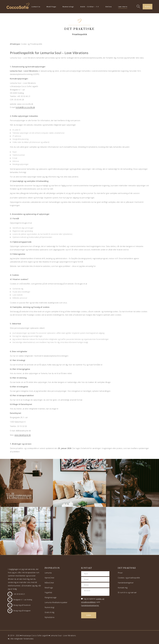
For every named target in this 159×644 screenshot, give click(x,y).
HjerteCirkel (49, 578)
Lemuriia (48, 573)
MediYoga (49, 588)
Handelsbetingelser (126, 583)
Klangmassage (51, 597)
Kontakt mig (123, 588)
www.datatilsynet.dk (23, 435)
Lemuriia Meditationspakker (56, 602)
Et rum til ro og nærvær (127, 592)
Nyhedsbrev (50, 617)
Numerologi (49, 607)
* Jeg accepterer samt (93, 602)
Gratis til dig (49, 612)
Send (89, 615)
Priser (120, 573)
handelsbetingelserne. (90, 605)
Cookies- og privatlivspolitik (129, 578)
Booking (148, 7)
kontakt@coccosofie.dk (25, 107)
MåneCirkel (49, 583)
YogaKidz (48, 592)
